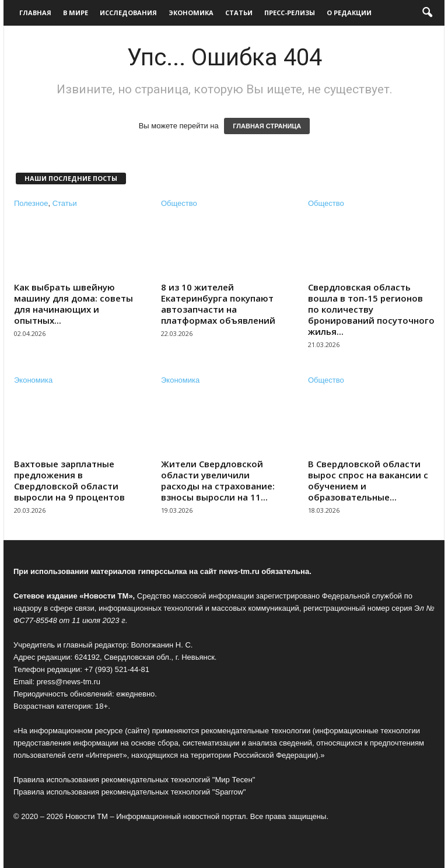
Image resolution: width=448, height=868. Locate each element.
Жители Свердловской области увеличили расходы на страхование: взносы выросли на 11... (218, 480)
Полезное (31, 203)
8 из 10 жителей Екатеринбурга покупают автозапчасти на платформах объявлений (218, 304)
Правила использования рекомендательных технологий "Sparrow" (129, 792)
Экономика (191, 13)
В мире (76, 13)
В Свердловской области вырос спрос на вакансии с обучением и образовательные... (368, 480)
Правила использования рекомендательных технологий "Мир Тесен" (134, 780)
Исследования (128, 13)
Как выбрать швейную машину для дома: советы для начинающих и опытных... (73, 304)
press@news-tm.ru (69, 682)
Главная (35, 13)
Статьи (239, 13)
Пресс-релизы (290, 13)
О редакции (349, 13)
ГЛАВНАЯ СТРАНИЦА (267, 126)
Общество (179, 203)
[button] (427, 13)
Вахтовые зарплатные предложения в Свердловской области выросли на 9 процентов (69, 480)
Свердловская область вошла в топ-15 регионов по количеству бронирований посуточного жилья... (371, 309)
